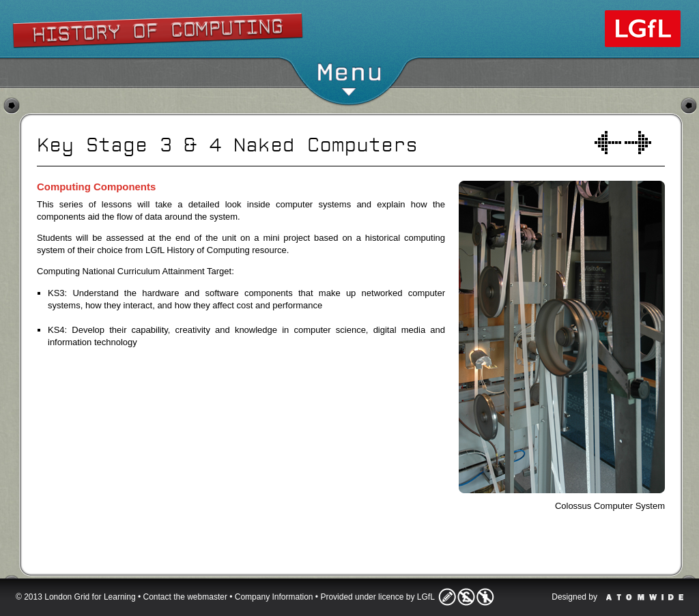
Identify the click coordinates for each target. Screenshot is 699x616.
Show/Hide (350, 24)
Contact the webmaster (185, 597)
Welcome (608, 143)
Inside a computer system (638, 143)
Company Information (274, 597)
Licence (466, 597)
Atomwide (645, 597)
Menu (349, 78)
